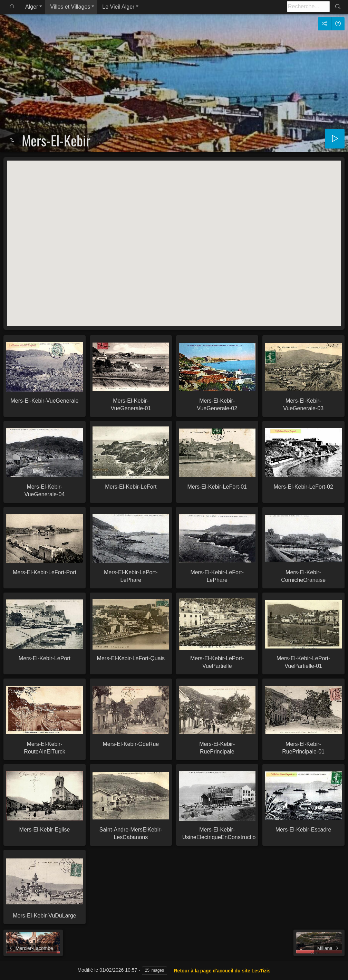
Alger (32, 7)
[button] (174, 237)
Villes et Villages (70, 7)
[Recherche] (308, 7)
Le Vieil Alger (118, 7)
